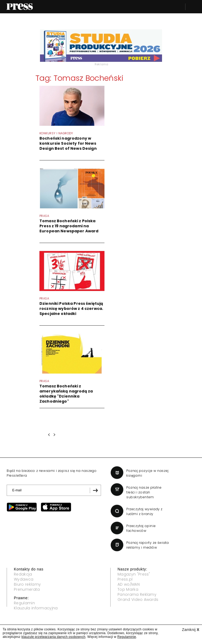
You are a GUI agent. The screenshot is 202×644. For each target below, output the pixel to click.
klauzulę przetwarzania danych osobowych (54, 637)
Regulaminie (127, 637)
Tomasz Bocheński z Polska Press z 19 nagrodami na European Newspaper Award (69, 226)
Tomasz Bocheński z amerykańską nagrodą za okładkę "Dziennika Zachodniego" (66, 394)
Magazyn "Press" (134, 574)
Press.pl (125, 579)
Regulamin (24, 603)
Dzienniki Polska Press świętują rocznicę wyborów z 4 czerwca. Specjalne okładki (71, 309)
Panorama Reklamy (137, 594)
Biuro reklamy (27, 584)
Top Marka (128, 589)
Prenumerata (27, 589)
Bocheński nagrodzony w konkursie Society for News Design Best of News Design (68, 143)
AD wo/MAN (129, 584)
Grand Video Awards (138, 600)
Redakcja (23, 574)
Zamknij (191, 630)
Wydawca (24, 579)
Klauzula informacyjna (36, 608)
